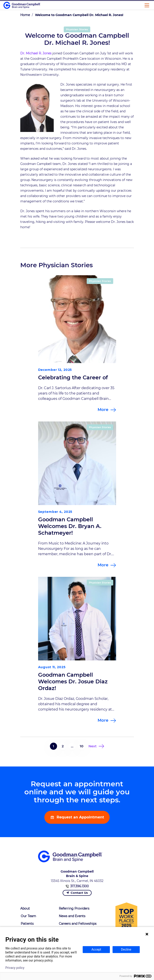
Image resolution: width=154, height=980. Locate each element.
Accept (96, 949)
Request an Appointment (80, 817)
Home (25, 15)
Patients (27, 924)
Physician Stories (77, 29)
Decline (126, 949)
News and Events (72, 916)
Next (92, 746)
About (25, 908)
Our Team (28, 916)
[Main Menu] (147, 5)
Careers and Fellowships (78, 924)
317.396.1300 (79, 886)
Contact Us (79, 893)
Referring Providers (74, 908)
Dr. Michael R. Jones (36, 53)
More (103, 410)
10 (82, 746)
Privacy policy (15, 968)
